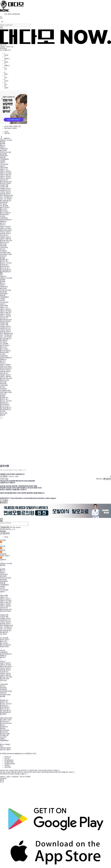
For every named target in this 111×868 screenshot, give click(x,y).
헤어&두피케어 (4, 215)
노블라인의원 (4, 247)
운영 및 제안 (4, 413)
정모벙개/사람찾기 (5, 748)
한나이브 (3, 249)
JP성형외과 (3, 251)
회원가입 (7, 133)
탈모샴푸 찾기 (4, 265)
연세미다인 (3, 256)
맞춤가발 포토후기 (5, 194)
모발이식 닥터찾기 (5, 176)
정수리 (6, 81)
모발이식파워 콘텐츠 (6, 718)
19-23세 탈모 (4, 164)
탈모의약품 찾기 (5, 266)
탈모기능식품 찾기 (5, 213)
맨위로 (2, 780)
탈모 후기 (3, 223)
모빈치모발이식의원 (6, 254)
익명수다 (3, 163)
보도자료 (7, 759)
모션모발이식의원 (5, 253)
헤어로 (6, 55)
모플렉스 (3, 739)
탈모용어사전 (4, 727)
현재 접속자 (10, 128)
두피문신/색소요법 (5, 152)
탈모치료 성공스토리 (6, 241)
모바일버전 (3, 778)
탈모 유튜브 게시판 (6, 720)
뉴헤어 (6, 88)
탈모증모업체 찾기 (5, 272)
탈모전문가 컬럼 (5, 734)
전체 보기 (3, 225)
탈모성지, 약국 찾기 (6, 263)
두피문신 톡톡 (4, 187)
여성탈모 (3, 161)
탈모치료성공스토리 (6, 182)
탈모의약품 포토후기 (6, 230)
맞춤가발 (3, 157)
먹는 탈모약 (3, 204)
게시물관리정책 (9, 762)
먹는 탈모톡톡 (4, 206)
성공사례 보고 (4, 180)
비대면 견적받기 (5, 556)
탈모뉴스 (3, 725)
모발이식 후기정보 (5, 228)
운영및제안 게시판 (31, 754)
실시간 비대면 (13, 126)
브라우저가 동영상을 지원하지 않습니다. (45, 441)
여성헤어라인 (4, 149)
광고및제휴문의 (9, 760)
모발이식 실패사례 (5, 178)
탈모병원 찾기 (4, 260)
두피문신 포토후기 (5, 192)
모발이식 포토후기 (5, 171)
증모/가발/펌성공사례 (6, 195)
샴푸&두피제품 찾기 (6, 220)
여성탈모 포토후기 (5, 189)
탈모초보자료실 (5, 730)
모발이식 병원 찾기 (6, 175)
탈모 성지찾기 (4, 211)
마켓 (1, 746)
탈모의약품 (3, 154)
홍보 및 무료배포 (5, 744)
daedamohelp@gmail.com (16, 754)
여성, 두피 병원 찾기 (6, 197)
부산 (6, 77)
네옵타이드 (5, 138)
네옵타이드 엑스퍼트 (6, 140)
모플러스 (7, 66)
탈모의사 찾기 (4, 261)
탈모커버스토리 (5, 242)
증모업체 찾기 (4, 202)
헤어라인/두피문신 (5, 183)
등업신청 (3, 415)
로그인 (6, 132)
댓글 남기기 (5, 533)
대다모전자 (3, 737)
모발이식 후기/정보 (6, 173)
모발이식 (7, 59)
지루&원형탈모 (4, 159)
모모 (6, 84)
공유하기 (107, 479)
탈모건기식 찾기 (5, 268)
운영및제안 (3, 554)
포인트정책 (8, 767)
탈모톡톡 (3, 142)
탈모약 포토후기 (5, 208)
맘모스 (6, 74)
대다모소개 (8, 757)
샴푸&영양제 (4, 156)
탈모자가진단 (4, 732)
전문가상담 (3, 244)
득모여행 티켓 (4, 735)
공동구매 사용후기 (5, 750)
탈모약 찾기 (3, 209)
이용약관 (7, 765)
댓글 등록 (3, 531)
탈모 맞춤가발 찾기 (6, 201)
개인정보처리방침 (10, 764)
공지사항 (3, 411)
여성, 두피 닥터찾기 (6, 199)
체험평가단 (3, 221)
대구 (6, 69)
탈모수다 (3, 145)
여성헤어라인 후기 (5, 190)
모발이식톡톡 (4, 168)
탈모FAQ (3, 728)
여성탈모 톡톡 (4, 185)
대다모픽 (3, 216)
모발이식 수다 (4, 170)
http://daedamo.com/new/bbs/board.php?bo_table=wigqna (33, 498)
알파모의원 (3, 246)
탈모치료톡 (3, 150)
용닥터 (6, 62)
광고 (2, 519)
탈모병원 (3, 258)
